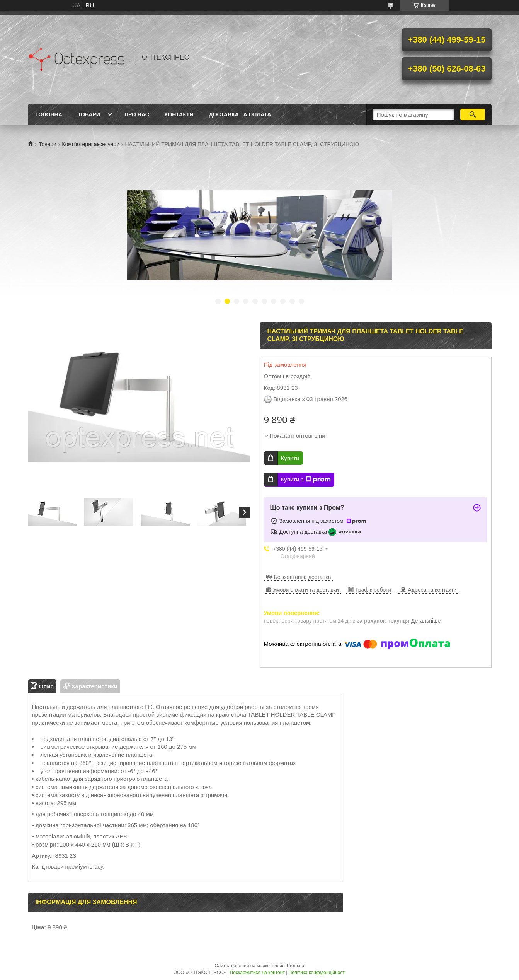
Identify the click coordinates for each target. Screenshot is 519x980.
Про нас (137, 114)
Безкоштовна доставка (303, 577)
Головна (49, 114)
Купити (290, 458)
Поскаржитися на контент (257, 973)
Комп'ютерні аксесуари (91, 144)
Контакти (179, 114)
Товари (89, 114)
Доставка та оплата (240, 114)
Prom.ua (295, 966)
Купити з (306, 480)
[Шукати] (473, 114)
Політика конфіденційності (317, 973)
